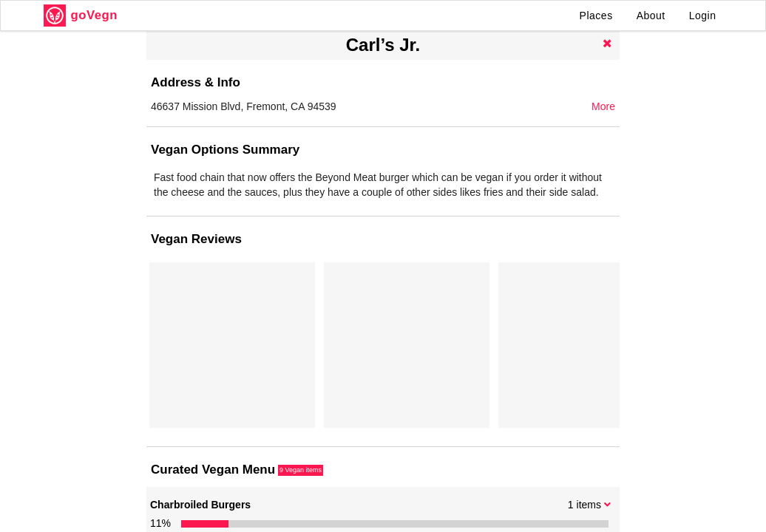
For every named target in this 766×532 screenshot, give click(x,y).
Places (596, 16)
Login (703, 16)
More (603, 106)
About (651, 16)
